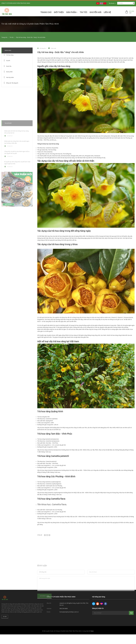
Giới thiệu (59, 12)
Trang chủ (46, 12)
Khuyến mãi (95, 12)
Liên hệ (107, 12)
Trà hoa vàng (10, 55)
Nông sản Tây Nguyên (12, 83)
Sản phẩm (72, 12)
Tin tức (12, 37)
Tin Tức (84, 12)
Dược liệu (9, 66)
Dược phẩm (9, 72)
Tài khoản (112, 3)
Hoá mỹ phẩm (10, 77)
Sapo (92, 631)
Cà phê (8, 61)
